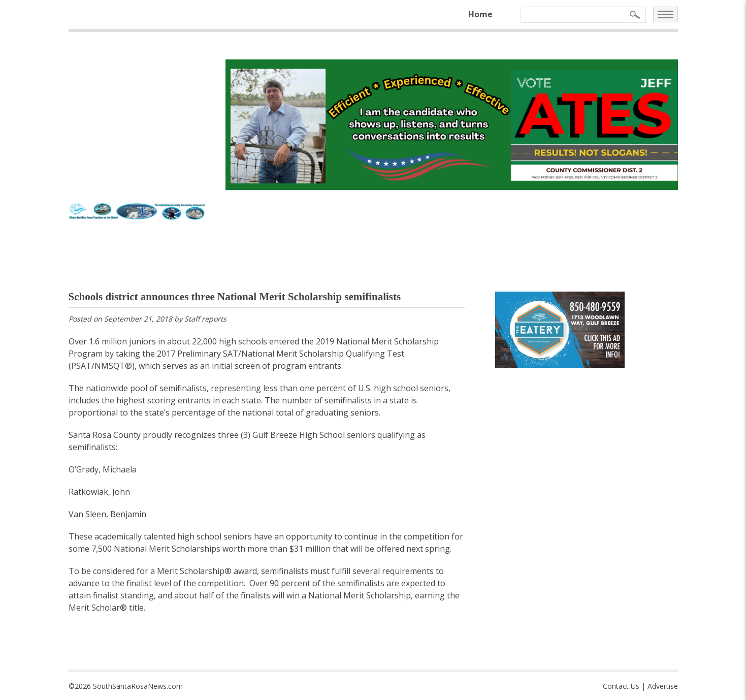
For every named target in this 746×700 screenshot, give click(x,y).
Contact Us (621, 686)
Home (480, 14)
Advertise (663, 686)
